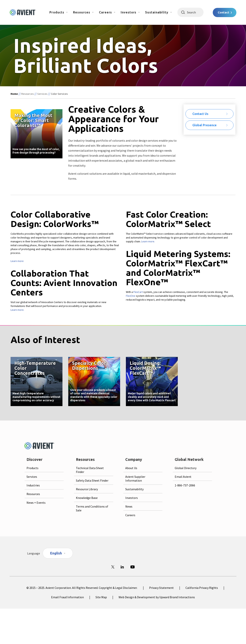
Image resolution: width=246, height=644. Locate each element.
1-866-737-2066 (185, 485)
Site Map (101, 597)
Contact (224, 12)
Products (57, 12)
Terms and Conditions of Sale (92, 508)
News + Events (36, 503)
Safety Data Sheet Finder (92, 480)
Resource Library (87, 489)
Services (42, 94)
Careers (105, 12)
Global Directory (186, 468)
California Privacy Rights (202, 588)
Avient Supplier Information (135, 479)
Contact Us (200, 114)
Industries (33, 485)
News (129, 506)
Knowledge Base (87, 498)
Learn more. (17, 310)
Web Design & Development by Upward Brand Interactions (157, 597)
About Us (131, 468)
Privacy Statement (161, 588)
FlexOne (131, 296)
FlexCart (138, 292)
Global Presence (204, 125)
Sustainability (157, 12)
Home (14, 94)
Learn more (17, 261)
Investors (128, 12)
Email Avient (183, 477)
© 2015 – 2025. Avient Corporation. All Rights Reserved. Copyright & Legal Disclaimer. (82, 588)
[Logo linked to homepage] (23, 12)
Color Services (59, 94)
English (56, 553)
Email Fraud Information (67, 597)
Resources (82, 12)
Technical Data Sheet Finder (90, 470)
